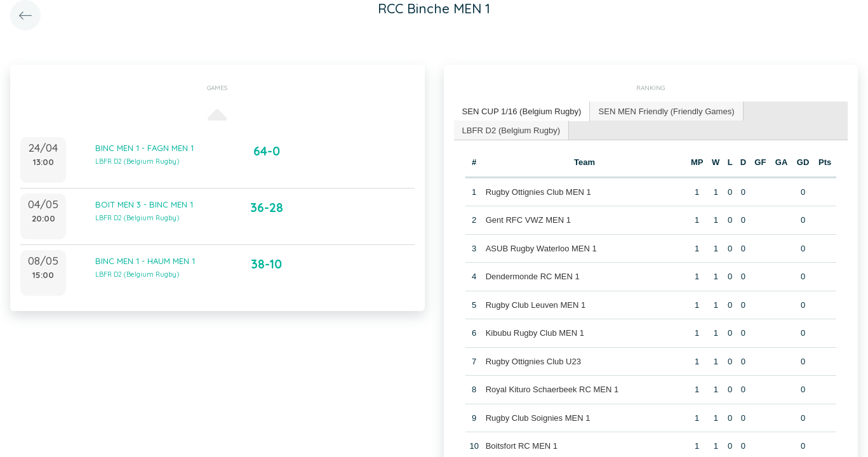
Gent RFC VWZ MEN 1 (528, 220)
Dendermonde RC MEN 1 (533, 276)
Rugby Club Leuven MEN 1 (536, 304)
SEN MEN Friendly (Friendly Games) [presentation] (665, 111)
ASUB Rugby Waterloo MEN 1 (541, 248)
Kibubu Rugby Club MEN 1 (535, 333)
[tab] (522, 111)
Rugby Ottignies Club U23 (533, 361)
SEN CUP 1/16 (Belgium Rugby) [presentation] (522, 111)
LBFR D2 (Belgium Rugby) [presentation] (511, 129)
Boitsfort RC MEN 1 (522, 446)
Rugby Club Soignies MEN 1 (538, 417)
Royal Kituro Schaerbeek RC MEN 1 (552, 389)
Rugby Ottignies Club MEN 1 (538, 191)
